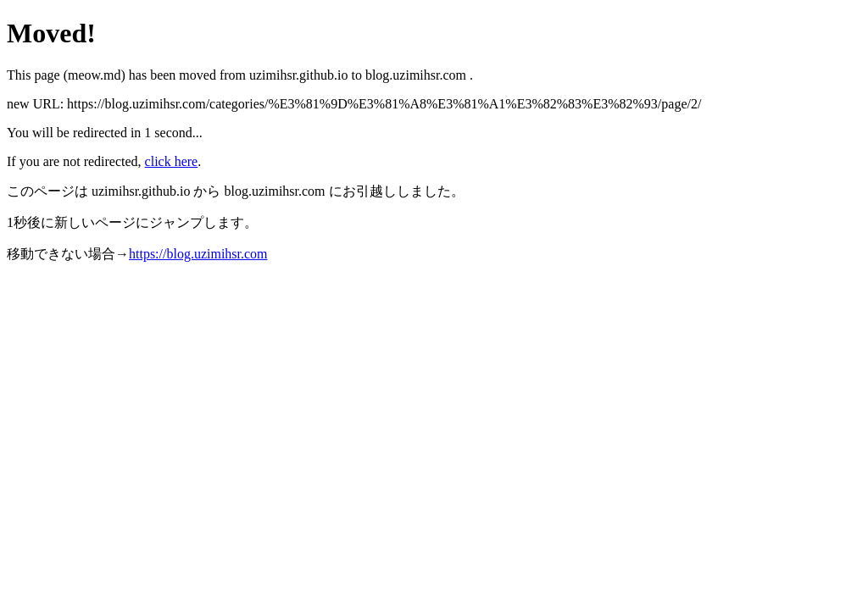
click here (172, 161)
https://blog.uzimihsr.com (198, 254)
